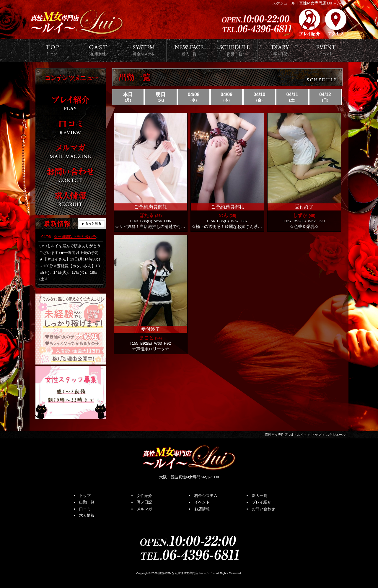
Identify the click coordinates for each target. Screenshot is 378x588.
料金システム (206, 496)
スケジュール (336, 435)
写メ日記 (144, 502)
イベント (202, 502)
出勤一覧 (87, 502)
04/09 (227, 97)
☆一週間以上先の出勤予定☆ (72, 237)
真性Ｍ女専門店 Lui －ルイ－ (286, 435)
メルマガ (144, 509)
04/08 (194, 97)
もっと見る (93, 223)
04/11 (292, 97)
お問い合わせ (263, 509)
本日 (128, 97)
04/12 (325, 97)
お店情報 (202, 509)
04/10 (259, 97)
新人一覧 (260, 496)
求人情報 (87, 515)
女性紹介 (144, 496)
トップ (316, 435)
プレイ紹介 (261, 502)
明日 (161, 97)
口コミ (85, 509)
